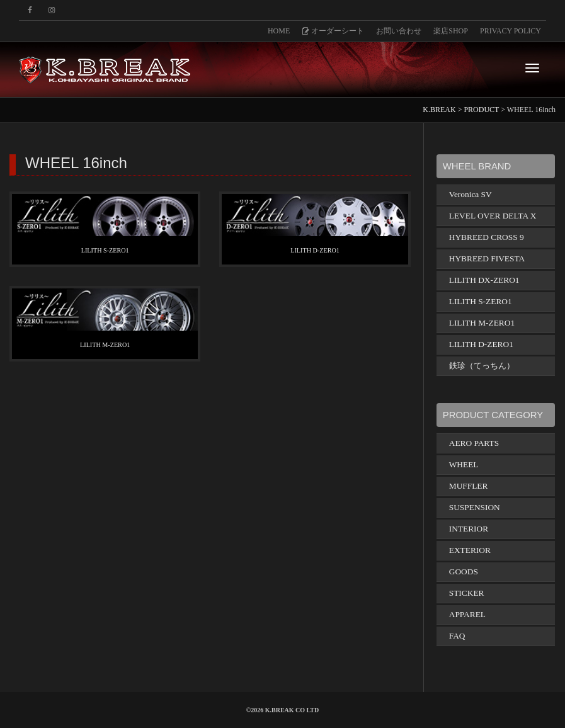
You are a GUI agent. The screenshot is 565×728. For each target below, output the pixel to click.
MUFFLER (469, 486)
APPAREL (467, 614)
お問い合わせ (399, 31)
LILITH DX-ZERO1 (484, 280)
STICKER (467, 593)
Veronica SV (471, 194)
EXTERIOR (470, 550)
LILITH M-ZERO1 (105, 345)
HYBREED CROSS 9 (487, 237)
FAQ (457, 636)
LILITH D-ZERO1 (315, 250)
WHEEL (464, 464)
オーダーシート (333, 31)
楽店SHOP (451, 31)
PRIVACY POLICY (511, 31)
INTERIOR (469, 529)
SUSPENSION (475, 507)
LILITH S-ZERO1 (105, 250)
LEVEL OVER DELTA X (493, 216)
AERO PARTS (474, 443)
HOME (279, 31)
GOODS (464, 572)
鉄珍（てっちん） (482, 366)
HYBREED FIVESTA (487, 259)
